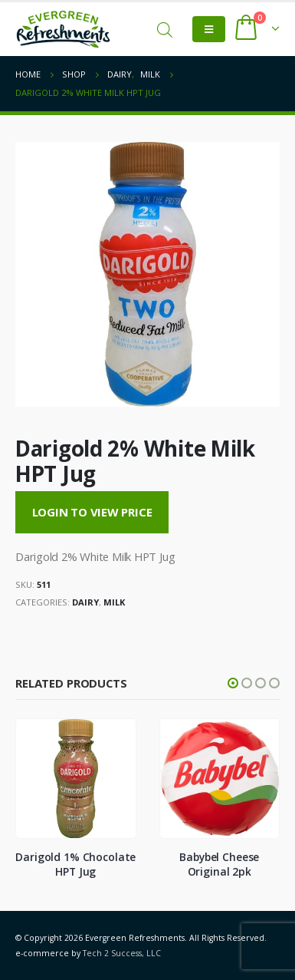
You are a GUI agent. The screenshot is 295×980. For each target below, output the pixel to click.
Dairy (85, 602)
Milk (114, 602)
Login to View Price (92, 512)
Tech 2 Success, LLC (122, 953)
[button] (233, 683)
